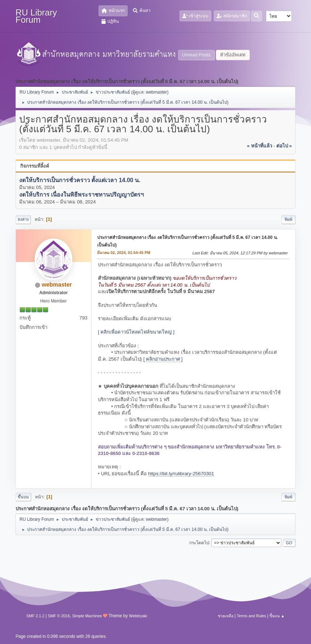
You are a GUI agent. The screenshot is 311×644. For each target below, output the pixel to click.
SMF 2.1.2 (35, 616)
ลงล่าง (23, 219)
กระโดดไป (199, 542)
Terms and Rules (252, 616)
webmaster (157, 92)
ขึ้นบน (23, 497)
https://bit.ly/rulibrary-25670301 (181, 474)
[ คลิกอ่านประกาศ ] (163, 359)
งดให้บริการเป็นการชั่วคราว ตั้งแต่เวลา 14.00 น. (80, 180)
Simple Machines (87, 616)
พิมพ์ (288, 219)
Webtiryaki (138, 616)
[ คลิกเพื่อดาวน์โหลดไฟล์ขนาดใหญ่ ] (136, 332)
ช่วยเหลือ (226, 616)
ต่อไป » (284, 146)
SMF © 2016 (59, 616)
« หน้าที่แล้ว (260, 146)
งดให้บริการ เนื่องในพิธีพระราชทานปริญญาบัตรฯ (81, 195)
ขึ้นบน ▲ (277, 616)
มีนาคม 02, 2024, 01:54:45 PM (124, 253)
